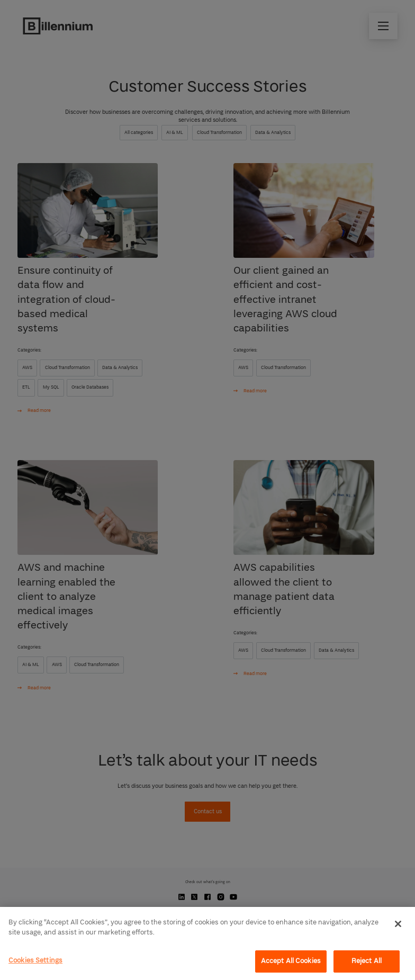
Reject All (367, 961)
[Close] (398, 924)
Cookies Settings (35, 960)
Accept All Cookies (291, 961)
